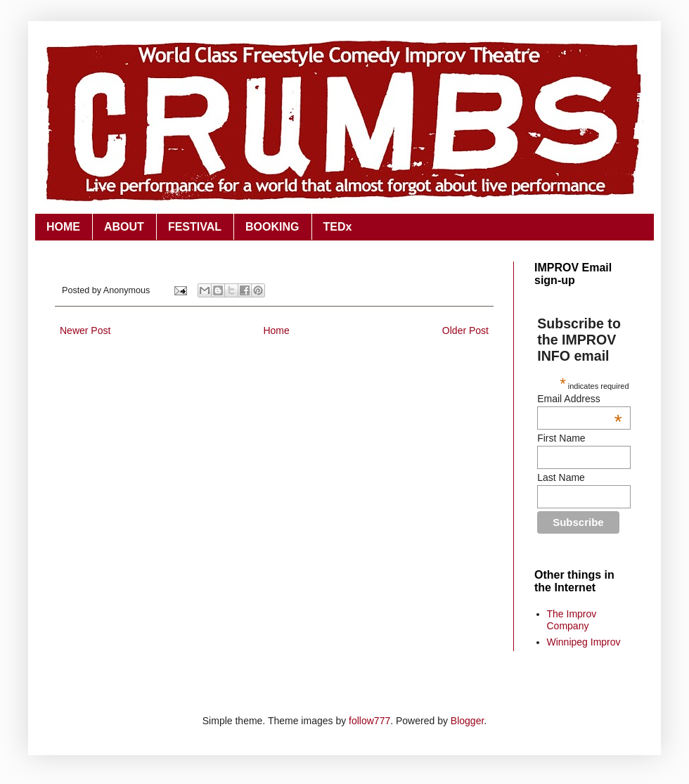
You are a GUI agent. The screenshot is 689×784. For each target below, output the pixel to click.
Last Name (561, 477)
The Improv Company (572, 620)
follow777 (369, 721)
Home (276, 330)
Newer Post (85, 330)
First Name (561, 438)
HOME (63, 227)
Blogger (467, 721)
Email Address (579, 399)
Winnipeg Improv (584, 642)
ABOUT (124, 227)
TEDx (338, 227)
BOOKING (272, 227)
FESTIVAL (195, 227)
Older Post (465, 330)
